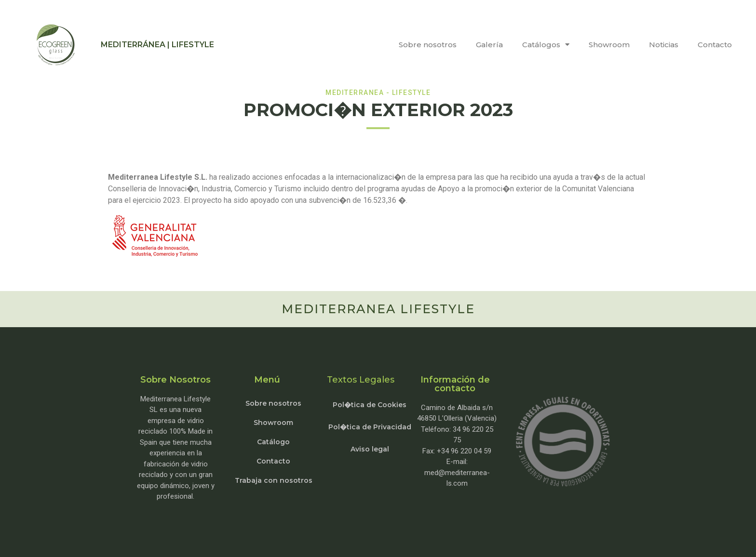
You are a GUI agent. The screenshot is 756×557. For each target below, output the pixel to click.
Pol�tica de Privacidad (370, 427)
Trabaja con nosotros (274, 480)
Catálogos (546, 45)
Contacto (715, 45)
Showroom (609, 45)
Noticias (664, 45)
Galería (489, 45)
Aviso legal (370, 449)
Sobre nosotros (428, 45)
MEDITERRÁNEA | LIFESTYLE (157, 45)
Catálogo (273, 442)
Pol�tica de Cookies (370, 405)
